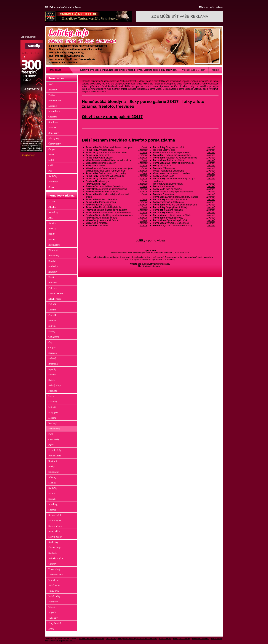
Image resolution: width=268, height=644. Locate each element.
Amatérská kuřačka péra (184, 202)
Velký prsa (54, 591)
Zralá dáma (184, 194)
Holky (51, 154)
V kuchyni (53, 580)
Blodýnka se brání (184, 147)
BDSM (52, 234)
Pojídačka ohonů (117, 202)
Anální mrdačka (117, 223)
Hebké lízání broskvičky (117, 163)
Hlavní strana (55, 70)
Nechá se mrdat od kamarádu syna (117, 189)
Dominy (52, 310)
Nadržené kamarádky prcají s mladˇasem (184, 180)
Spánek (52, 499)
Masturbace (54, 111)
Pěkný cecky (184, 168)
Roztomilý (54, 461)
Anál (51, 84)
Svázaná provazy (184, 218)
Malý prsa (53, 412)
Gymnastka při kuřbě (184, 220)
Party (51, 445)
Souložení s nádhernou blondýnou (117, 147)
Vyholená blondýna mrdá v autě (184, 205)
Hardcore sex (55, 100)
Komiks (52, 374)
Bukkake (53, 283)
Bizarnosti (53, 250)
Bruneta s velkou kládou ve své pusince (117, 160)
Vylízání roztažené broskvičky (184, 226)
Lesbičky (53, 106)
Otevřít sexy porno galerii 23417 (112, 117)
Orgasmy (53, 117)
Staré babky (54, 531)
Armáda (52, 223)
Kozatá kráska (184, 213)
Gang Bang (54, 337)
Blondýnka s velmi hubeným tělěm (117, 171)
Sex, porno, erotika (126, 638)
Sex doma (53, 122)
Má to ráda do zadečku (184, 189)
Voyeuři (52, 612)
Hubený (52, 358)
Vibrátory (53, 182)
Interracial (53, 364)
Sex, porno (111, 638)
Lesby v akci (184, 150)
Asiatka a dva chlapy (184, 184)
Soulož (52, 493)
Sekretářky (54, 472)
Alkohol (52, 207)
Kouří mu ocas (184, 186)
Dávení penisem (56, 293)
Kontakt (215, 70)
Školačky (53, 176)
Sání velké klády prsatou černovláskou (117, 215)
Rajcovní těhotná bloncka (117, 218)
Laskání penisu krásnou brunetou (117, 213)
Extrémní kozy (117, 184)
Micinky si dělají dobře (117, 207)
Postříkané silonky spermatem (184, 153)
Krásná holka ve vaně (184, 200)
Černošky (53, 315)
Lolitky (52, 160)
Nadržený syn (117, 181)
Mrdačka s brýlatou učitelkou (117, 153)
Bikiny (52, 239)
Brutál (51, 277)
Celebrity (53, 288)
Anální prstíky (117, 158)
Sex (59, 641)
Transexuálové (55, 575)
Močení (52, 418)
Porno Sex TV (69, 641)
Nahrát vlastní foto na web (150, 266)
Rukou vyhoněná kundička (117, 192)
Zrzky (51, 187)
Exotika (52, 320)
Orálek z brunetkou (117, 200)
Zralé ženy (54, 133)
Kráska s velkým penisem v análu (184, 192)
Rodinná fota (55, 456)
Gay (50, 342)
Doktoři (52, 304)
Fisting (52, 95)
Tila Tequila (184, 166)
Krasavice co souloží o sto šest (184, 173)
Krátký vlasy (55, 385)
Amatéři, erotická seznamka (92, 638)
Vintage (52, 607)
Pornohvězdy (55, 450)
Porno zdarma (165, 638)
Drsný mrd (117, 155)
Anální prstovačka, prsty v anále (184, 197)
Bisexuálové (54, 245)
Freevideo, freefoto (200, 638)
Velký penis (54, 585)
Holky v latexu (117, 226)
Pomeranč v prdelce (117, 205)
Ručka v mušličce (184, 160)
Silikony (52, 477)
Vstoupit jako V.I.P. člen (194, 70)
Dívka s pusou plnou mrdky (117, 173)
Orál (51, 165)
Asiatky (52, 228)
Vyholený (53, 618)
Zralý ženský (55, 623)
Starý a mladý (55, 537)
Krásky (52, 380)
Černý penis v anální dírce (117, 220)
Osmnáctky (54, 439)
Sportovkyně (55, 520)
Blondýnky (54, 138)
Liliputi (52, 407)
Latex (51, 396)
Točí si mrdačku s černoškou (117, 186)
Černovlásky (55, 144)
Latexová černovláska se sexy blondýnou (117, 168)
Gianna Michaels (184, 210)
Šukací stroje (55, 548)
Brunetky (53, 90)
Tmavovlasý (54, 569)
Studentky (53, 542)
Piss (50, 171)
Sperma (52, 127)
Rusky (51, 466)
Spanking (53, 504)
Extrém (52, 326)
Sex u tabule (117, 166)
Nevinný (53, 423)
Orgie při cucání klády (184, 207)
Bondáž (52, 261)
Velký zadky (54, 596)
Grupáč (52, 149)
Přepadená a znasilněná (184, 171)
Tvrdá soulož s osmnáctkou (184, 155)
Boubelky (53, 266)
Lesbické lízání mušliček (184, 215)
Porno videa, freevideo (147, 638)
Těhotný (52, 564)
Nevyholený (54, 429)
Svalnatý (53, 553)
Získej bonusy (28, 155)
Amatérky (53, 212)
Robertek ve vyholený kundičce (184, 158)
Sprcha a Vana (55, 526)
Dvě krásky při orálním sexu (184, 163)
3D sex (52, 201)
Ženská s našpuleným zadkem (117, 210)
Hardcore (53, 353)
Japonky (52, 369)
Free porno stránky (182, 638)
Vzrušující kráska (117, 179)
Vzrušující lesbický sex (184, 223)
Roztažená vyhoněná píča (117, 176)
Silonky (52, 483)
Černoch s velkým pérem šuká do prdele (117, 196)
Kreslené (53, 391)
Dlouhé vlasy (55, 299)
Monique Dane (184, 176)
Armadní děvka (117, 150)
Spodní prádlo (55, 515)
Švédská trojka (56, 558)
